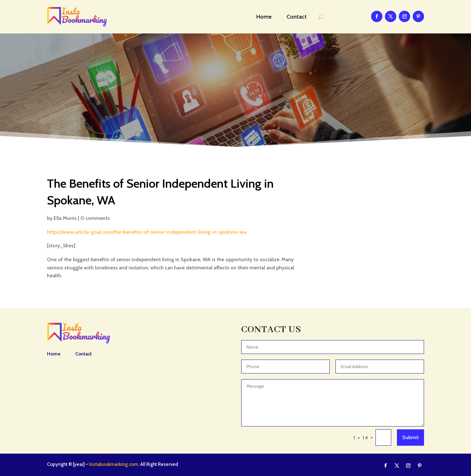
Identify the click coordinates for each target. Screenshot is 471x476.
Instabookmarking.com (114, 464)
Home (264, 17)
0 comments (95, 218)
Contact (297, 17)
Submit (410, 437)
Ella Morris (65, 218)
